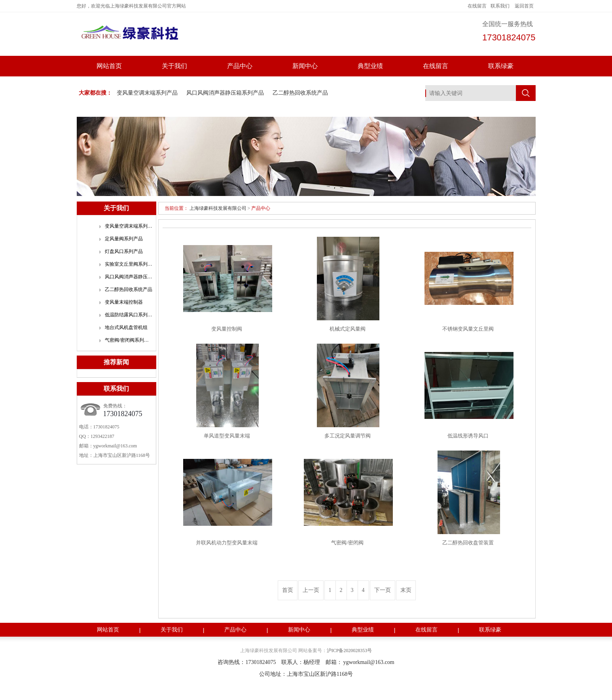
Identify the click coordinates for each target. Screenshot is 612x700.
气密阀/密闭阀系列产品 (129, 340)
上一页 (311, 590)
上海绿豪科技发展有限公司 (218, 208)
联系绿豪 (501, 66)
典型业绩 (370, 66)
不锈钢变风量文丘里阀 (468, 329)
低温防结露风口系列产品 (129, 315)
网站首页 (109, 66)
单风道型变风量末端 (227, 436)
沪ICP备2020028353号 (350, 651)
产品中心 (240, 66)
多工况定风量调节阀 (348, 436)
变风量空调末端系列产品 (147, 93)
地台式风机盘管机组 (126, 327)
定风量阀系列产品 (124, 239)
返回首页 (524, 6)
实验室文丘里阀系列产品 (129, 264)
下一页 (383, 590)
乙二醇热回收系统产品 (300, 93)
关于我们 (174, 66)
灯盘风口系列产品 (124, 251)
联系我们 (500, 6)
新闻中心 (305, 66)
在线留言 (477, 6)
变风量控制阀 (227, 329)
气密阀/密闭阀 (347, 543)
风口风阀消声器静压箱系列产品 (225, 93)
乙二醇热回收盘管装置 (468, 543)
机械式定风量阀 (348, 329)
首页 (288, 590)
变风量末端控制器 (124, 302)
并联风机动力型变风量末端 (227, 543)
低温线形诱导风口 (468, 436)
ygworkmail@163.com (115, 446)
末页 (406, 590)
